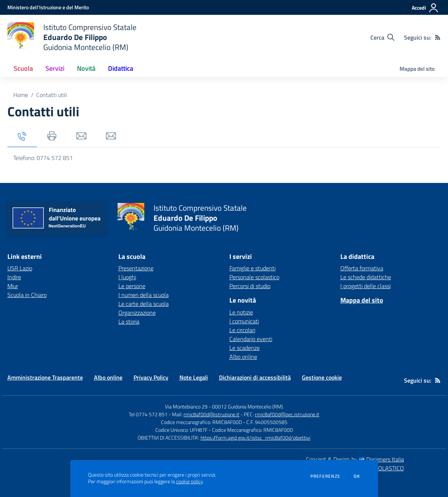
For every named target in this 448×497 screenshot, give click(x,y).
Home (21, 95)
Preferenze (325, 476)
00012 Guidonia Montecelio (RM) (247, 406)
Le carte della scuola (144, 304)
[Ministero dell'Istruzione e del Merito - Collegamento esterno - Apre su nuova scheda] (48, 7)
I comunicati (244, 321)
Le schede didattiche (366, 277)
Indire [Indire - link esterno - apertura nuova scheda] (14, 277)
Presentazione (136, 268)
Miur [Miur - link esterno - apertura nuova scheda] (13, 286)
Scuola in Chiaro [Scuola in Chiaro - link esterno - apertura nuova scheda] (27, 295)
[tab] (22, 136)
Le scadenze (245, 348)
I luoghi (127, 277)
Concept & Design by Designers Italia (355, 459)
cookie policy (189, 481)
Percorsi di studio (250, 286)
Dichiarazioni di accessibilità (255, 377)
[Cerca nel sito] (382, 37)
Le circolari (242, 330)
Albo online (243, 357)
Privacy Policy (151, 377)
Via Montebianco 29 (186, 406)
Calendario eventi (251, 339)
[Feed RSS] (438, 37)
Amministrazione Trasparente (45, 377)
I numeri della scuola (144, 295)
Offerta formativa (362, 268)
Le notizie (241, 312)
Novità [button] (86, 68)
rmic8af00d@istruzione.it (211, 414)
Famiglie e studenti (252, 268)
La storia (129, 321)
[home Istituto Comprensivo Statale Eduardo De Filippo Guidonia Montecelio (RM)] (72, 37)
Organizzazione (137, 313)
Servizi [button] (55, 68)
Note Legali (194, 377)
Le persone (132, 286)
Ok (357, 476)
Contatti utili (52, 95)
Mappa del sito (417, 69)
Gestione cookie (322, 377)
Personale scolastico (254, 277)
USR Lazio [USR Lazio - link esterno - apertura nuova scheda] (20, 268)
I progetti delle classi (366, 286)
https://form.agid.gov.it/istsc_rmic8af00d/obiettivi (255, 438)
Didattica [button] (121, 68)
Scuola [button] (23, 68)
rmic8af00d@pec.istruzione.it (287, 414)
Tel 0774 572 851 (148, 414)
